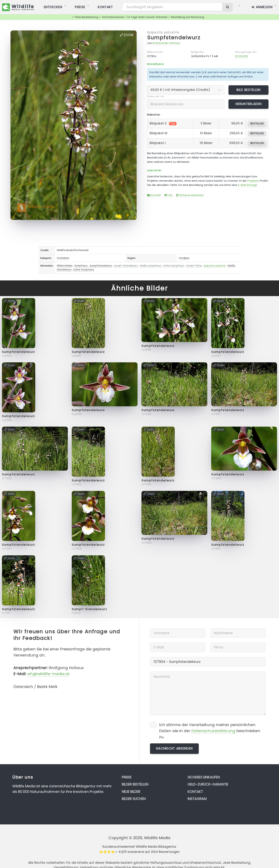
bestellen (257, 124)
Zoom (127, 35)
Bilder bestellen (135, 784)
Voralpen (184, 258)
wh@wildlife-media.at (48, 674)
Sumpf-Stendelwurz (126, 266)
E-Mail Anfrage (248, 185)
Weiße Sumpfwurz (151, 266)
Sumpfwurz (81, 266)
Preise (127, 777)
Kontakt (154, 195)
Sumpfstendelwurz (174, 38)
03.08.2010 (242, 56)
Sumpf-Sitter (194, 266)
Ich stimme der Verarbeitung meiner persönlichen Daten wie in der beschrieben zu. (210, 731)
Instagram (197, 799)
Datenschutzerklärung (213, 731)
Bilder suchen (134, 799)
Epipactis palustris (163, 32)
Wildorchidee (65, 266)
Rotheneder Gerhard (166, 43)
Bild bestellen (249, 90)
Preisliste (253, 181)
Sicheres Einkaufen (190, 195)
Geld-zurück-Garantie (208, 784)
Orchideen (63, 258)
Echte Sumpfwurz (174, 266)
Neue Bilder (131, 792)
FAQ (169, 195)
